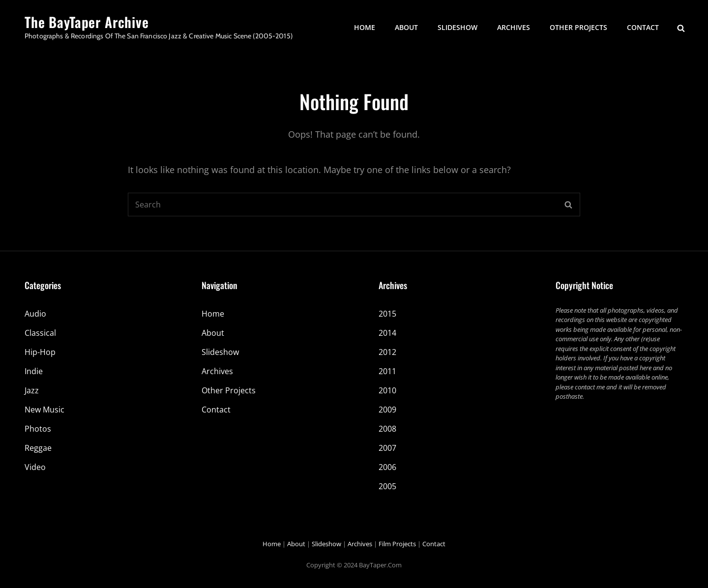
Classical (40, 333)
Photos (38, 429)
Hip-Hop (40, 352)
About (406, 27)
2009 (387, 410)
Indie (34, 371)
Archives (514, 27)
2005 (387, 486)
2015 (387, 314)
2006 (387, 467)
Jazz (32, 390)
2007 (387, 448)
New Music (44, 410)
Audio (35, 314)
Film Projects (397, 544)
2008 (387, 429)
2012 (387, 352)
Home (365, 27)
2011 (387, 371)
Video (35, 467)
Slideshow (457, 27)
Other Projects (578, 27)
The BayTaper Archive (87, 22)
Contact (643, 27)
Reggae (38, 448)
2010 (387, 390)
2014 (387, 333)
